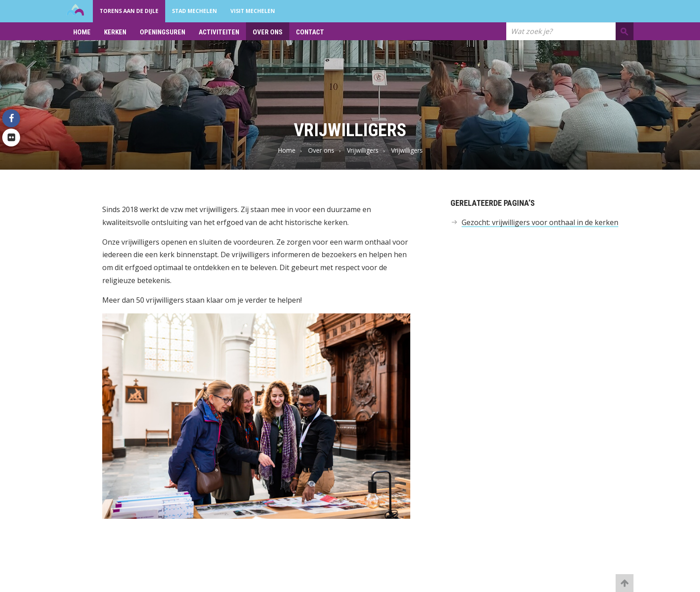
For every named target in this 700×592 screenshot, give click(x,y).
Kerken (115, 32)
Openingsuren (162, 32)
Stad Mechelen (194, 11)
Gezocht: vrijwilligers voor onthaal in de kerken (540, 222)
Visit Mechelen (253, 11)
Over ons (268, 32)
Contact (310, 32)
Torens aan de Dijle (129, 11)
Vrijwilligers (363, 150)
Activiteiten (219, 32)
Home (82, 32)
